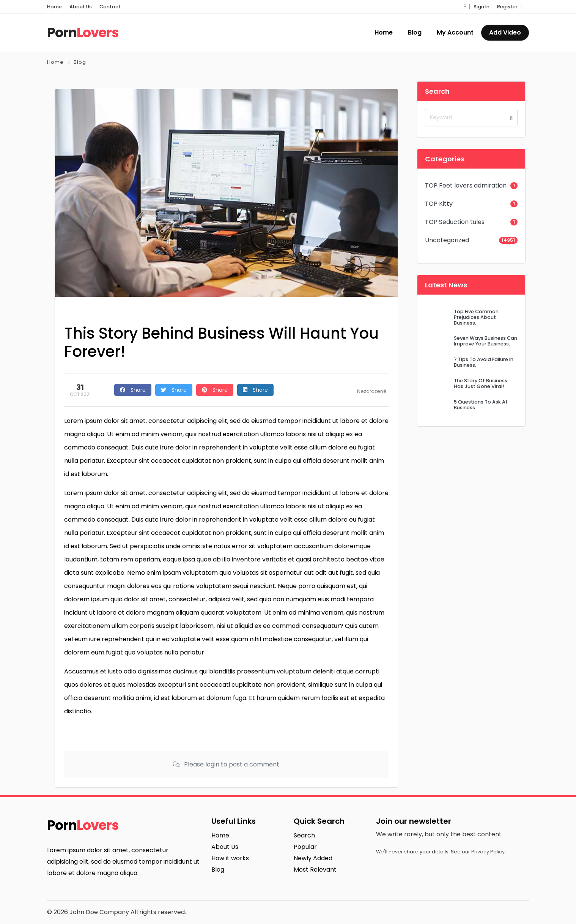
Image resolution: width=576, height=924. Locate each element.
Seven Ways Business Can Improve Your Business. (486, 341)
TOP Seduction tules (455, 222)
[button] (465, 7)
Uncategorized (447, 240)
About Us (81, 7)
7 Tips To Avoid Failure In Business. (484, 362)
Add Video (505, 32)
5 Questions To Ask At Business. (481, 405)
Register (507, 7)
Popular (305, 847)
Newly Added (313, 858)
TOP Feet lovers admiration (466, 185)
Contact (110, 7)
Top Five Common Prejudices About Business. (476, 317)
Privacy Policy (488, 852)
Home (54, 7)
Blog (80, 62)
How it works (230, 858)
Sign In (482, 7)
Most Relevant (315, 870)
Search (304, 835)
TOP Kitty (439, 204)
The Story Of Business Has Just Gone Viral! (481, 383)
